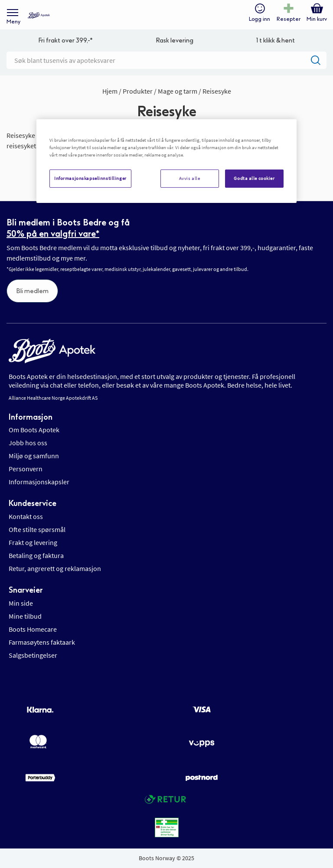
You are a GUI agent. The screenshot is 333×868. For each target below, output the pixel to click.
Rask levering (175, 41)
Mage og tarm (178, 91)
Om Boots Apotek (34, 430)
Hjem (111, 91)
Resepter (289, 19)
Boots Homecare (33, 629)
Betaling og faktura (36, 555)
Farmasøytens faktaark (42, 642)
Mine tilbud (25, 616)
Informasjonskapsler (39, 482)
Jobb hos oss (28, 443)
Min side (21, 603)
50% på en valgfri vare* (53, 234)
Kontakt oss (26, 516)
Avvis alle (190, 178)
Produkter (138, 91)
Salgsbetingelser (33, 655)
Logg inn (260, 19)
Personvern (26, 469)
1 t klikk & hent (276, 41)
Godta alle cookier (254, 178)
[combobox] (166, 60)
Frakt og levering (33, 542)
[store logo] (39, 15)
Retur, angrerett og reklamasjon (55, 568)
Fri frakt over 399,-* (65, 41)
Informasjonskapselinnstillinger (90, 178)
